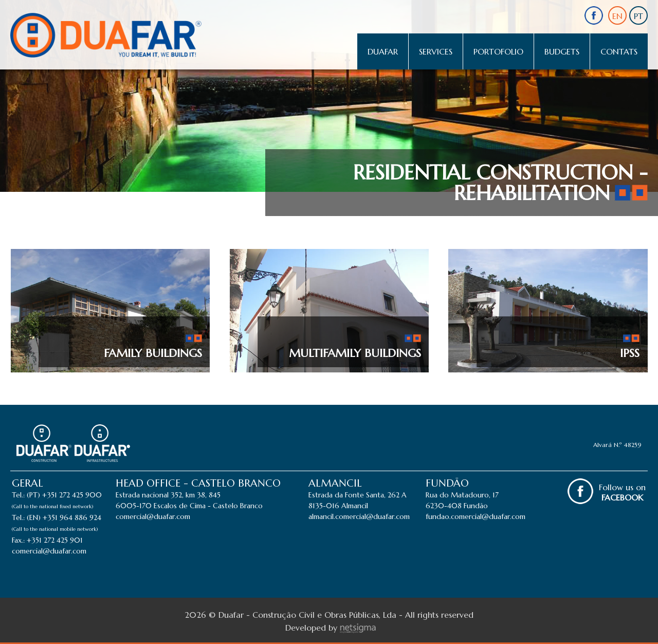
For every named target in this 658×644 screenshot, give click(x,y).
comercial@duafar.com (49, 551)
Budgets (562, 51)
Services (436, 51)
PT (638, 16)
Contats (619, 51)
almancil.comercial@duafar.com (359, 516)
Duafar (383, 51)
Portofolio (498, 51)
